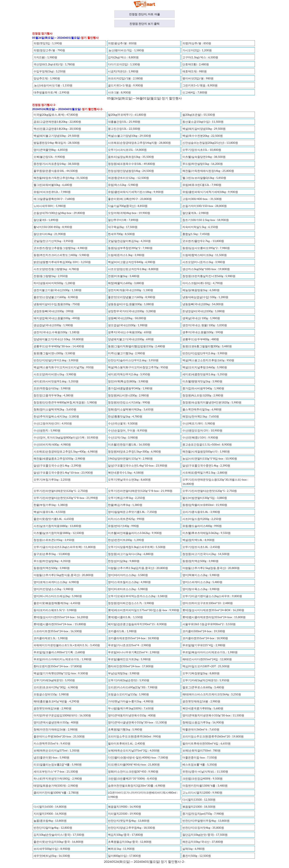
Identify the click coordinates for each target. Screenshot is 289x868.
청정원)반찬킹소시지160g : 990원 (129, 402)
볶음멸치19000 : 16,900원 (125, 807)
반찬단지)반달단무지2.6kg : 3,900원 (56, 360)
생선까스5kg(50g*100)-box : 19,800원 (206, 269)
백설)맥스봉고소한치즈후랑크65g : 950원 (208, 360)
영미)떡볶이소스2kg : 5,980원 (201, 575)
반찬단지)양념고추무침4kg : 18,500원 (132, 828)
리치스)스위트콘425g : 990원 (126, 519)
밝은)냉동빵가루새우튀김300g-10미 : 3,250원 (62, 262)
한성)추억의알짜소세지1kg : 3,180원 (56, 416)
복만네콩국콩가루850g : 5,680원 (203, 708)
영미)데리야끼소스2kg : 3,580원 (128, 575)
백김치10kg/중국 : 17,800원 (126, 835)
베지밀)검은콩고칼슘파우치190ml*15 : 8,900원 (137, 624)
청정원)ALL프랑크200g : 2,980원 (203, 395)
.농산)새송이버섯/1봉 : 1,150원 (53, 85)
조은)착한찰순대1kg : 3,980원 (52, 388)
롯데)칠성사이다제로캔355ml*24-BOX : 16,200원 (213, 610)
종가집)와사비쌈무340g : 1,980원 (203, 388)
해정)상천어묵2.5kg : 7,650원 (201, 416)
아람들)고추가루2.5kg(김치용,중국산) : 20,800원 (138, 568)
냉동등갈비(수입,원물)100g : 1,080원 (131, 304)
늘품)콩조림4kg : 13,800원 (50, 821)
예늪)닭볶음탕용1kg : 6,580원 (201, 290)
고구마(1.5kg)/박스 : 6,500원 (200, 57)
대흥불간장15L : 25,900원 (124, 122)
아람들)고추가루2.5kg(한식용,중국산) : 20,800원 (64, 575)
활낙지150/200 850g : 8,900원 (53, 227)
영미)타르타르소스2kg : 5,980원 (128, 589)
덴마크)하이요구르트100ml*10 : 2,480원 (208, 603)
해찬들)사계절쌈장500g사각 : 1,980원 (206, 451)
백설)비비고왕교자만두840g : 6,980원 (132, 262)
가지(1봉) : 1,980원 (45, 57)
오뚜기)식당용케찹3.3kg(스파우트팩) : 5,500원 (137, 547)
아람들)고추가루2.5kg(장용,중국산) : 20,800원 (211, 568)
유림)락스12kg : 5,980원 (123, 185)
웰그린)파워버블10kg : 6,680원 (53, 185)
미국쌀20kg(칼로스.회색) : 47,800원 (56, 115)
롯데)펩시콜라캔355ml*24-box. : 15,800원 (60, 624)
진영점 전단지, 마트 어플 (144, 14)
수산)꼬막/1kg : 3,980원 (123, 437)
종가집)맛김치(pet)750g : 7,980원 (203, 814)
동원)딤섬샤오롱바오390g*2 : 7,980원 (206, 248)
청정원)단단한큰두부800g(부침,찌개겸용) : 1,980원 (65, 402)
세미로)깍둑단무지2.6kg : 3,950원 (129, 374)
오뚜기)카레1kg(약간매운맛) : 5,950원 (206, 680)
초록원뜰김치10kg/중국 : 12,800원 (130, 842)
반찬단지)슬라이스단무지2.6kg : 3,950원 (133, 360)
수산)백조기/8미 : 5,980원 (199, 423)
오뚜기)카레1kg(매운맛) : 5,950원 (54, 680)
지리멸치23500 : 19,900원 (125, 814)
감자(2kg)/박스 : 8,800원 (123, 57)
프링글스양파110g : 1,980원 (51, 694)
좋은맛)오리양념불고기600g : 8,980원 (132, 297)
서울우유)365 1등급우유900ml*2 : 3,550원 (209, 624)
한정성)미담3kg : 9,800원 (124, 561)
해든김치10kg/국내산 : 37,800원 (203, 842)
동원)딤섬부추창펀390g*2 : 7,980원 (130, 248)
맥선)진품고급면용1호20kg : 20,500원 (57, 129)
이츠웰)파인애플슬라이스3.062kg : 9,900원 (135, 533)
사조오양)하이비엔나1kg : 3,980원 (55, 374)
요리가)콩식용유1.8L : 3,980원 (201, 512)
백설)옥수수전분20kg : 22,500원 (203, 136)
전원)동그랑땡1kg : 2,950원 (51, 276)
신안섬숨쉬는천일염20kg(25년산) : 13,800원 (210, 143)
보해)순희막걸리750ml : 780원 (201, 750)
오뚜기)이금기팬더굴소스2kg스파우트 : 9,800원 (212, 596)
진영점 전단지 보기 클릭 (145, 24)
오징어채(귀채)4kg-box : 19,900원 (129, 213)
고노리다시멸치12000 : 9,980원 (202, 793)
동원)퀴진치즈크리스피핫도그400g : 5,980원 (61, 255)
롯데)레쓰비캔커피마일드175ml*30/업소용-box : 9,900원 (144, 610)
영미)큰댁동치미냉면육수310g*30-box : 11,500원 (213, 715)
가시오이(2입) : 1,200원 (197, 50)
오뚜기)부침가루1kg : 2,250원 (52, 480)
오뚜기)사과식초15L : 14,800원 (127, 150)
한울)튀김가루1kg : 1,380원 (125, 505)
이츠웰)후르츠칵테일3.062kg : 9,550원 (207, 533)
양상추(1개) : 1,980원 (47, 78)
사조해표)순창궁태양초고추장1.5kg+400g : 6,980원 (66, 451)
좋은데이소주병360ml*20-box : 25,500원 (59, 736)
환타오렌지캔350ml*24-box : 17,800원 (58, 666)
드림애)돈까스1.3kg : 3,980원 (126, 255)
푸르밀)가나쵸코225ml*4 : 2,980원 (130, 645)
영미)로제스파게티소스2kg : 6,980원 (56, 582)
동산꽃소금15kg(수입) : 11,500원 (203, 122)
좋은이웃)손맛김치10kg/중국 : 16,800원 (59, 842)
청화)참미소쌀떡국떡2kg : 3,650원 (55, 409)
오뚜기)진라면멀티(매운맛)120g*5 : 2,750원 (61, 491)
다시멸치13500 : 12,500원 (199, 800)
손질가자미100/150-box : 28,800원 (205, 206)
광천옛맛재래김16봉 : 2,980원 (201, 701)
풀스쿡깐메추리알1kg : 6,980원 (202, 409)
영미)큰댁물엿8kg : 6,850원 (51, 150)
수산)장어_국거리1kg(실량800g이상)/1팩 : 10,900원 (66, 437)
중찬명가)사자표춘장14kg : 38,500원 (56, 164)
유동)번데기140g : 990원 (123, 526)
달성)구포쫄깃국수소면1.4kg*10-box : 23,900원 (138, 465)
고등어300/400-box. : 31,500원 (202, 199)
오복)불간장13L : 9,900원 (49, 157)
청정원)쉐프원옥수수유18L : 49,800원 (132, 164)
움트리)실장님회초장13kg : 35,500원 (131, 157)
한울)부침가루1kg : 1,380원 (51, 505)
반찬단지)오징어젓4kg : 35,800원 (203, 828)
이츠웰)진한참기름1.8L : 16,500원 (129, 444)
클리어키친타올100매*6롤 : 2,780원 (56, 793)
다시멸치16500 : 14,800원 (50, 807)
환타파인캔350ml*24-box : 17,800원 (131, 666)
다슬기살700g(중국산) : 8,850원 (128, 206)
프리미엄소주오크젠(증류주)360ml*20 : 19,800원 (213, 736)
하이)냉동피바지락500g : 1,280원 (54, 283)
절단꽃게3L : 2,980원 (196, 213)
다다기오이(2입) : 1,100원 (124, 64)
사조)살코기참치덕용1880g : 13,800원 (57, 526)
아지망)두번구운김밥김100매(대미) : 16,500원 (62, 715)
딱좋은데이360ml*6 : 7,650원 (201, 729)
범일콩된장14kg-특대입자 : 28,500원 (57, 143)
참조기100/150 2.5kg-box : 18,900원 (206, 220)
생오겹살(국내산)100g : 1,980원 (128, 325)
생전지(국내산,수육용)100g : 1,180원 (56, 332)
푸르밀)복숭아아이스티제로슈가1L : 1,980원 (210, 652)
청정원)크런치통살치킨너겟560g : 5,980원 (209, 276)
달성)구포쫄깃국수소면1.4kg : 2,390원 (57, 465)
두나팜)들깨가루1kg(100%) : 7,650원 (131, 708)
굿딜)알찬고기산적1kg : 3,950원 (53, 241)
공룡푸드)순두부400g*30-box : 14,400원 (59, 346)
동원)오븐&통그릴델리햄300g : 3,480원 (207, 346)
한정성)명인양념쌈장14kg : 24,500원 (131, 171)
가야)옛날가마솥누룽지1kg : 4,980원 (131, 701)
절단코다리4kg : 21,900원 (50, 234)
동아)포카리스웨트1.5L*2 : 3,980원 (55, 610)
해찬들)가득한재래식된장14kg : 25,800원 (208, 171)
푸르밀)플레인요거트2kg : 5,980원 (129, 659)
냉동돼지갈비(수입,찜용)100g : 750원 (57, 304)
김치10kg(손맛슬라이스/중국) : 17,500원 (59, 835)
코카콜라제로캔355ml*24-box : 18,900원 (134, 638)
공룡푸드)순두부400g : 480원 (201, 339)
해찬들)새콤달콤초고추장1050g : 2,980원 (59, 458)
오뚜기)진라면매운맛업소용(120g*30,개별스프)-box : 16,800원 (215, 482)
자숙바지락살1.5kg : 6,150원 (200, 227)
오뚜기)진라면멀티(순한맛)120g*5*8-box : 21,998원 (66, 498)
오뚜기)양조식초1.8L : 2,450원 (201, 547)
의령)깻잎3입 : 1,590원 (48, 43)
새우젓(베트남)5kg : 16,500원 (52, 856)
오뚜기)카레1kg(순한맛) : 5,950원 (129, 680)
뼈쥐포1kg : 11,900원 (121, 849)
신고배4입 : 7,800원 (195, 92)
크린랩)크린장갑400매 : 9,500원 (203, 778)
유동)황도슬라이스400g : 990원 (202, 526)
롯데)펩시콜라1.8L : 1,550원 (125, 617)
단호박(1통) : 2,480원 (196, 64)
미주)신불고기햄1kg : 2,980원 (127, 353)
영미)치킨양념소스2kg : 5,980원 (53, 589)
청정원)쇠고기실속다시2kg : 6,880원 (131, 554)
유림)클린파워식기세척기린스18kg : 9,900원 (136, 192)
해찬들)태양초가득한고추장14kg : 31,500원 (61, 178)
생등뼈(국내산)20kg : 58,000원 (127, 318)
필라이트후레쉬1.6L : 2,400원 (127, 743)
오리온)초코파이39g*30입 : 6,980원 (56, 687)
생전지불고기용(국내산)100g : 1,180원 (57, 290)
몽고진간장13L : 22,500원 (124, 129)
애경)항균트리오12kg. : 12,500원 (128, 178)
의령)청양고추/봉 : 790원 (49, 50)
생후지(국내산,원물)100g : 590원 (203, 332)
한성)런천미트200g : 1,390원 (126, 540)
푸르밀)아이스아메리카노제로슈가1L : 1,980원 (63, 659)
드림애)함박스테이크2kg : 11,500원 (205, 255)
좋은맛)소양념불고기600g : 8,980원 (56, 297)
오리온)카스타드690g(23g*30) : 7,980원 (133, 687)
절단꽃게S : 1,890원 (46, 220)
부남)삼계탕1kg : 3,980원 (124, 673)
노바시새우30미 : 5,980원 (50, 206)
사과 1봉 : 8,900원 (119, 92)
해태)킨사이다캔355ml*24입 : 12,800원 (207, 659)
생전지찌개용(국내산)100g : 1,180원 (131, 290)
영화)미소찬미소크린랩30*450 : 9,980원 (133, 771)
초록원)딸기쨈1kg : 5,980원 (125, 729)
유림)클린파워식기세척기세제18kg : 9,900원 (210, 192)
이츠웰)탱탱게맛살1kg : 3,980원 (202, 381)
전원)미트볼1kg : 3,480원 (124, 276)
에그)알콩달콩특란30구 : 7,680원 (54, 199)
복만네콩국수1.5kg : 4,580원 (126, 472)
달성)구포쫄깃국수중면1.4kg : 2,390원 (206, 465)
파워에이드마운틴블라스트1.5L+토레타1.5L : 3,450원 (67, 645)
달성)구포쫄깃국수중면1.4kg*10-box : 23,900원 (63, 472)
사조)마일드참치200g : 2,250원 (202, 519)
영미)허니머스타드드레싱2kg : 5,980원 (58, 596)
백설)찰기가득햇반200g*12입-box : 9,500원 (61, 673)
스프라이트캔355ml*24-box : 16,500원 (58, 631)
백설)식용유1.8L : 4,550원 (50, 512)
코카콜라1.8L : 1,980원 (122, 631)
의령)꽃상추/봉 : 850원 (122, 43)
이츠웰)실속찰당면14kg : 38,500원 (204, 157)
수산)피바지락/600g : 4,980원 (52, 444)
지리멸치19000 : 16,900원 (50, 814)
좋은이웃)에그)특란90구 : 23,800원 (130, 199)
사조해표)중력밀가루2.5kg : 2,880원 (205, 472)
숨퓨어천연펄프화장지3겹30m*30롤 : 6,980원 (137, 785)
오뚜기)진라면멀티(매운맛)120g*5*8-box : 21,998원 (140, 491)
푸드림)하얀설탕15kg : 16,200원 (203, 164)
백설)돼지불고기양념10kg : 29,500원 (56, 136)
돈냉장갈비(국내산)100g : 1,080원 (204, 311)
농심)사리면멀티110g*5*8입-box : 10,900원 (210, 458)
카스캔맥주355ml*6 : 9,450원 (52, 743)
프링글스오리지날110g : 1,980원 (128, 694)
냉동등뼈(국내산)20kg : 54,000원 (203, 304)
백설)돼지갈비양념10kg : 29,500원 (204, 129)
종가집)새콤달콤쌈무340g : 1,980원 (130, 388)
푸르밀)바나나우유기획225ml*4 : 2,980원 (134, 652)
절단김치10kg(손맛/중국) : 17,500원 (205, 835)
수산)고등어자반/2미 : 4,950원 (53, 423)
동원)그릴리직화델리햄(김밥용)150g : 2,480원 (137, 346)
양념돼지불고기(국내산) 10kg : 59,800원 (59, 339)
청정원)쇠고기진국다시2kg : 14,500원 (206, 554)
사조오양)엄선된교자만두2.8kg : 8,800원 (133, 269)
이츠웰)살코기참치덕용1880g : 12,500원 (59, 533)
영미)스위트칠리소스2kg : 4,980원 (129, 582)
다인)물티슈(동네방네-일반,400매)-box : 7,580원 (138, 757)
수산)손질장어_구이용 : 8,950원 (128, 430)
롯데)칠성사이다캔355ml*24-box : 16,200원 (61, 617)
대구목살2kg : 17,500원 (123, 227)
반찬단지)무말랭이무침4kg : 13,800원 (206, 821)
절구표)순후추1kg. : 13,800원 (52, 554)
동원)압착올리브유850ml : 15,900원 (205, 505)
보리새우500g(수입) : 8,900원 (52, 849)
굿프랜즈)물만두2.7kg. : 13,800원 (203, 241)
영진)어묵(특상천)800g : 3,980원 (128, 381)
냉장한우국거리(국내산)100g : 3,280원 (132, 311)
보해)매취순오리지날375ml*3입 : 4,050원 (134, 750)
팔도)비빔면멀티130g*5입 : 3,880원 (205, 498)
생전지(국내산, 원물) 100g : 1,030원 (205, 325)
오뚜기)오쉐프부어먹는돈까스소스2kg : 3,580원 (138, 596)
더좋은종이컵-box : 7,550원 (200, 757)
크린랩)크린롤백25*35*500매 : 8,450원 (133, 778)
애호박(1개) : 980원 (195, 71)
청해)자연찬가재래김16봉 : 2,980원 (56, 729)
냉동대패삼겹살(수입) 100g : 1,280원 (205, 297)
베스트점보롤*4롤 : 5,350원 (200, 764)
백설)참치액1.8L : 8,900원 (198, 540)
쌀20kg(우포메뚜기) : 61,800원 (127, 115)
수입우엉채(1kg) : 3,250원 (50, 71)
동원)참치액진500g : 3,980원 (52, 568)
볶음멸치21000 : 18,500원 (199, 807)
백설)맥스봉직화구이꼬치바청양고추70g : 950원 (138, 367)
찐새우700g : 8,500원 (121, 234)
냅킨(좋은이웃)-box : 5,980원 (51, 757)
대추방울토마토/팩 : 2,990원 (51, 92)
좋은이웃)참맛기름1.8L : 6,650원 (54, 519)
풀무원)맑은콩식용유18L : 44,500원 (56, 171)
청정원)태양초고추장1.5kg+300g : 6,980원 (134, 451)
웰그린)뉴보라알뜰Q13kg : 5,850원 (204, 178)
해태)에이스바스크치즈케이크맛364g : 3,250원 (212, 694)
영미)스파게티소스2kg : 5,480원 (202, 582)
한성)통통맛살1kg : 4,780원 (125, 416)
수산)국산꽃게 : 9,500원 (123, 423)
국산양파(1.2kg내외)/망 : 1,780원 (54, 64)
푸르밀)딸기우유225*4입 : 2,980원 (204, 645)
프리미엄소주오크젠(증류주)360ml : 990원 (134, 736)
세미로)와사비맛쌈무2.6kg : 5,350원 (56, 381)
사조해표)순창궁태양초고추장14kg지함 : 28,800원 (139, 143)
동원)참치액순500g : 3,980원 (200, 561)
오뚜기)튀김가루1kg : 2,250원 (127, 498)
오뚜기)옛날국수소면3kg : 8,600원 (129, 480)
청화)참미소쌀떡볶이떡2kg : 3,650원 (131, 409)
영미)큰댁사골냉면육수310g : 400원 (56, 722)
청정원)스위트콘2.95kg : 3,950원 (54, 540)
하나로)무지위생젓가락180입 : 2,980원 (58, 778)
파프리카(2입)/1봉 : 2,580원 (125, 78)
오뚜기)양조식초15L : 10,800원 (202, 150)
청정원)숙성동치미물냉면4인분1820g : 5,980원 (212, 402)
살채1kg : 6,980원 (194, 849)
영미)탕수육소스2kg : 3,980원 (201, 589)
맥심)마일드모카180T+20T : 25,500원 (206, 666)
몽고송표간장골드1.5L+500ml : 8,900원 (207, 444)
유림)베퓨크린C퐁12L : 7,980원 (202, 185)
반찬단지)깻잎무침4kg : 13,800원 (129, 821)
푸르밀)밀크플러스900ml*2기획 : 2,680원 (59, 652)
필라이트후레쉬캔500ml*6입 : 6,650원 (207, 743)
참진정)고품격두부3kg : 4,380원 (53, 395)
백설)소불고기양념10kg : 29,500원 (130, 136)
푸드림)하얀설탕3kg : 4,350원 (52, 561)
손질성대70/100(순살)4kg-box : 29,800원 (59, 213)
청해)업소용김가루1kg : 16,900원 (203, 722)
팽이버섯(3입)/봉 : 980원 (198, 78)
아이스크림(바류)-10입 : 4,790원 (203, 283)
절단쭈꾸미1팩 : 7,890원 (123, 220)
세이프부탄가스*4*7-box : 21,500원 (56, 771)
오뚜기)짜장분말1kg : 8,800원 (201, 673)
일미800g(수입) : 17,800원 (124, 856)
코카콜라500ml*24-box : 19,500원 (204, 631)
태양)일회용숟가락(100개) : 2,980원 (56, 785)
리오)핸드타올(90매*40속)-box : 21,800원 (134, 764)
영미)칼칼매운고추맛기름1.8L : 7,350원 (132, 512)
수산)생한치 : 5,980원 (47, 430)
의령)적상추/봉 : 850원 (197, 43)
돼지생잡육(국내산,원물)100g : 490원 (57, 318)
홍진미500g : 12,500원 (197, 856)
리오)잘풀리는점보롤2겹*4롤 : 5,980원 (58, 764)
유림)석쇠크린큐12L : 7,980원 (52, 192)
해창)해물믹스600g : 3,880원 (126, 283)
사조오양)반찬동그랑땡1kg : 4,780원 (56, 269)
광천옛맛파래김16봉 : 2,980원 (52, 708)
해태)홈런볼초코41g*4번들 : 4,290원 (56, 701)
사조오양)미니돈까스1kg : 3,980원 (204, 262)
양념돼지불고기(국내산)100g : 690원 (131, 339)
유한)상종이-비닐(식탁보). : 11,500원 (205, 771)
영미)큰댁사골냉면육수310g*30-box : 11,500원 (137, 722)
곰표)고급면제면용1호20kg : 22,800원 (57, 122)
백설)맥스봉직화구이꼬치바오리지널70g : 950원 (64, 367)
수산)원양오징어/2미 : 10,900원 (202, 430)
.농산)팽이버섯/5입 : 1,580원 (126, 50)
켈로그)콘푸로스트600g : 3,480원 (203, 687)
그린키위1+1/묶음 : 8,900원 (200, 85)
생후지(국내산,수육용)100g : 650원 (130, 332)
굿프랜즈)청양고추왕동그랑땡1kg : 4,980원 (61, 248)
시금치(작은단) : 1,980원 (123, 71)
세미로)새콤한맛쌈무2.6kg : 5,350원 (205, 374)
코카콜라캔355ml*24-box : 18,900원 (205, 638)
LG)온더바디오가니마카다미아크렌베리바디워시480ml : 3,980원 (143, 795)
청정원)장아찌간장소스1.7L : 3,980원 (131, 603)
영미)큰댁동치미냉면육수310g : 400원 (132, 715)
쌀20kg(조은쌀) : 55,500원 (199, 115)
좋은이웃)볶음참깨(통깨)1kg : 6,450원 (57, 603)
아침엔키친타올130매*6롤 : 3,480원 (205, 785)
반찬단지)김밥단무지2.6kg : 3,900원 (205, 353)
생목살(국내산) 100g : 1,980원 (201, 318)
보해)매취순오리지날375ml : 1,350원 (56, 750)
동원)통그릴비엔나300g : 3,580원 (54, 353)
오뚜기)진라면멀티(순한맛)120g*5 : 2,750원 (210, 491)
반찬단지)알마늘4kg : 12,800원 (53, 828)
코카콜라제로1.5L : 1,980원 (51, 638)
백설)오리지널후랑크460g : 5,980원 (205, 367)
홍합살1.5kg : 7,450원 (196, 234)
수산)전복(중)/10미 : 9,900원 (200, 437)
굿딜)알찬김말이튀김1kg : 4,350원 (129, 241)
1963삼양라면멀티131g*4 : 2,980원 (130, 458)
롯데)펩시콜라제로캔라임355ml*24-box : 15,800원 (214, 617)
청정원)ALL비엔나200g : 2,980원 (128, 395)
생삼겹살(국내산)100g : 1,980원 (53, 325)
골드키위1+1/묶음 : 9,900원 (126, 85)
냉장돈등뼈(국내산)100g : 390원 (54, 311)
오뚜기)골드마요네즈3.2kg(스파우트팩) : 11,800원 (65, 547)
